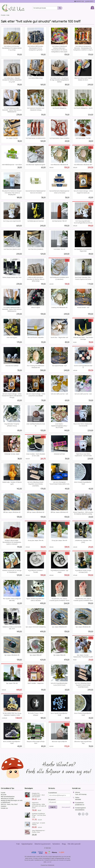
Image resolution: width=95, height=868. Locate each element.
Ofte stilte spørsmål (74, 844)
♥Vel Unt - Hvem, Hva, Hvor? (9, 804)
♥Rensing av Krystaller (7, 798)
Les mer (49, 862)
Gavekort (4, 806)
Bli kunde (4, 795)
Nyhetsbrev (56, 844)
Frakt (18, 844)
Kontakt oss (4, 808)
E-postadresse (53, 793)
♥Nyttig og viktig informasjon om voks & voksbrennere (12, 801)
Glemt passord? (66, 807)
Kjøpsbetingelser (27, 844)
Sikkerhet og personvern (43, 844)
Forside (3, 15)
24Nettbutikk (51, 865)
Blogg (64, 844)
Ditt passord (52, 799)
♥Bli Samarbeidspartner (8, 797)
